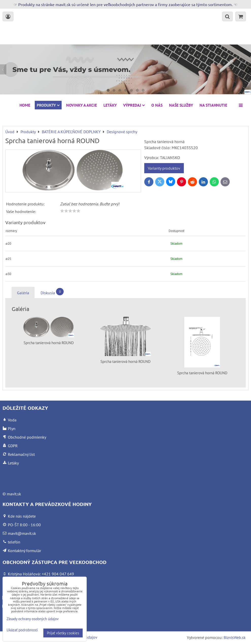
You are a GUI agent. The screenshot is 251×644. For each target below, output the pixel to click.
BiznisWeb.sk (235, 637)
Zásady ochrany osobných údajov (33, 619)
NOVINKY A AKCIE (82, 105)
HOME (25, 105)
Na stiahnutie (213, 105)
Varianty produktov (164, 168)
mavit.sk (14, 494)
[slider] (70, 211)
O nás (157, 105)
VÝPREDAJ (134, 105)
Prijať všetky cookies (63, 633)
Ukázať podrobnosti (22, 630)
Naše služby (181, 105)
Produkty (48, 105)
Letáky (110, 105)
